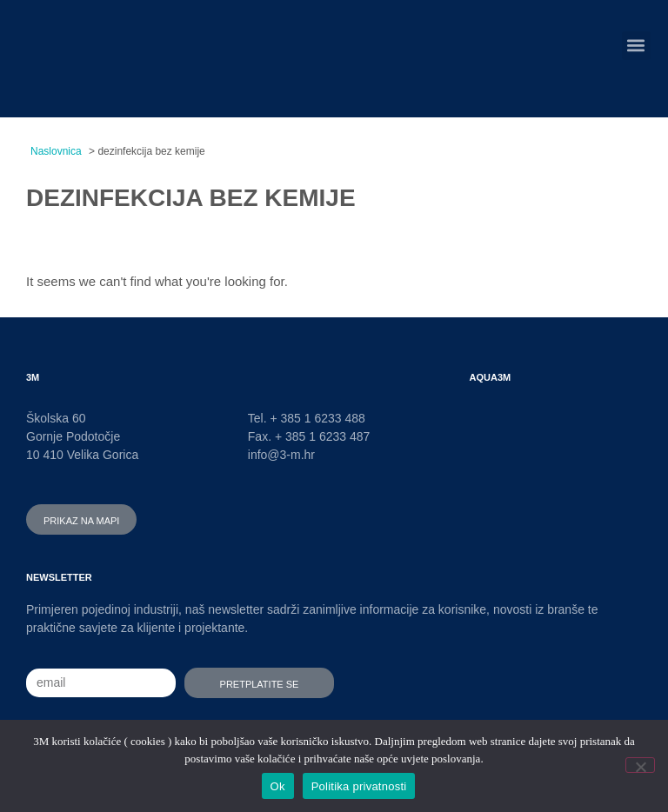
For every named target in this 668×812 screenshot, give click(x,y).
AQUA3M (491, 376)
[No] (640, 765)
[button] (636, 46)
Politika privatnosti (359, 786)
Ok (278, 786)
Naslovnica (56, 151)
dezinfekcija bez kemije (191, 194)
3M (33, 376)
